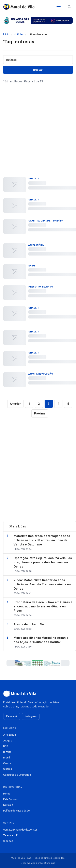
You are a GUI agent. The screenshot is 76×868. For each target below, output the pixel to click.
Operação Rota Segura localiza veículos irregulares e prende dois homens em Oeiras (43, 562)
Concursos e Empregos (17, 775)
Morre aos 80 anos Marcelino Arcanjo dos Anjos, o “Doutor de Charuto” (41, 640)
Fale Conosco (11, 799)
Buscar (38, 70)
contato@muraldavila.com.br (20, 830)
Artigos (8, 741)
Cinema (8, 769)
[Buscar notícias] (69, 6)
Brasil (6, 758)
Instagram (31, 716)
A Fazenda (10, 735)
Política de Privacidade (16, 811)
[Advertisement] (38, 126)
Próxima (40, 413)
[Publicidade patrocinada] (38, 20)
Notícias (19, 34)
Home (7, 794)
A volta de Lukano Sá (29, 624)
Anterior (15, 404)
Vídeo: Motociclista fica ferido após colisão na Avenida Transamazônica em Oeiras (43, 584)
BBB (6, 746)
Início (6, 34)
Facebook (12, 716)
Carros (7, 763)
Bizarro (7, 752)
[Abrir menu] (59, 6)
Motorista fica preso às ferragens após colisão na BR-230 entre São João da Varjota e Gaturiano (42, 540)
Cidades (8, 841)
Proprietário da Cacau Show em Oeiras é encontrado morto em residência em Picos (43, 606)
